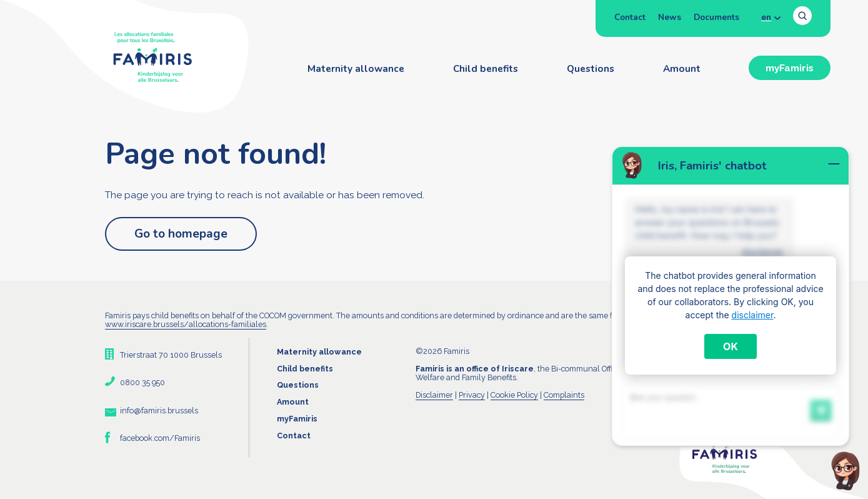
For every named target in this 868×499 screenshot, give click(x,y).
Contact (630, 17)
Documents (716, 17)
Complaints (564, 395)
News (670, 17)
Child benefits (486, 68)
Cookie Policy (514, 395)
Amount (682, 68)
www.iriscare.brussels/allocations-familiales (186, 324)
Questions (591, 68)
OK (731, 346)
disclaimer (753, 315)
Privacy (472, 395)
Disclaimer (434, 395)
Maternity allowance (356, 68)
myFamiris (790, 68)
